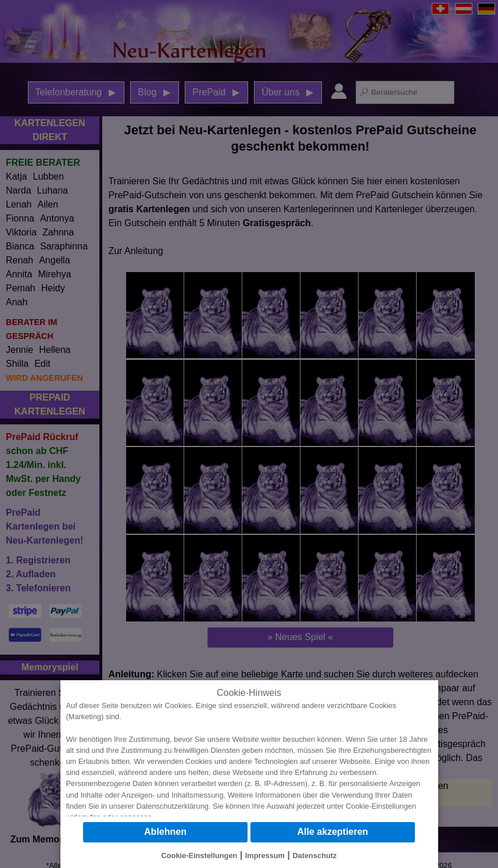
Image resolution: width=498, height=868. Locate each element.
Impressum (265, 856)
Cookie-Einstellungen (381, 806)
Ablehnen (165, 832)
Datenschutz (314, 856)
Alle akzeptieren (333, 832)
